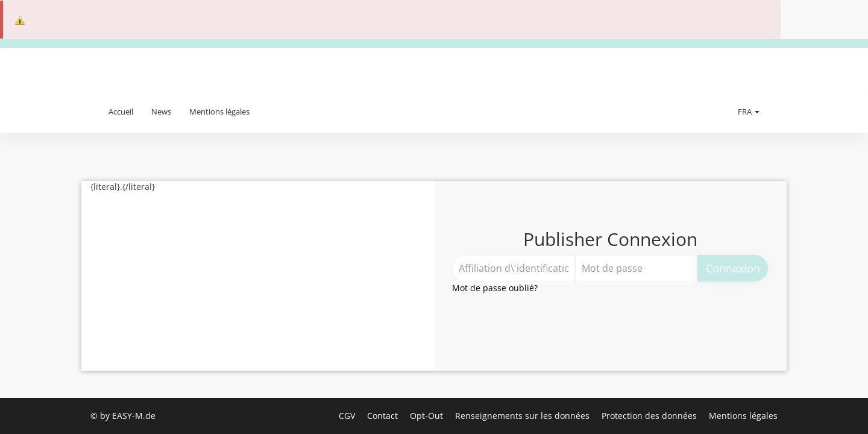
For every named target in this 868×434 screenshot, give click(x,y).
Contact (384, 416)
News (161, 112)
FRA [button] (749, 112)
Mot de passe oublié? (495, 288)
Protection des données (650, 416)
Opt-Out (428, 416)
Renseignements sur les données (524, 416)
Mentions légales (219, 112)
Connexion (733, 268)
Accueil (121, 112)
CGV (348, 416)
